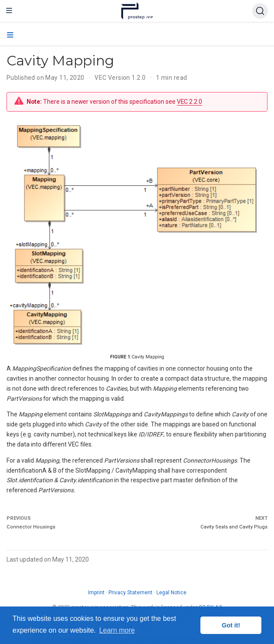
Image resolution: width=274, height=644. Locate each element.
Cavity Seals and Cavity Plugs (234, 527)
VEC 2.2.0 (189, 102)
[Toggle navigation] (9, 11)
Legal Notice (171, 593)
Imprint (96, 593)
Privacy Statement (130, 593)
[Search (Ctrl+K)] (260, 11)
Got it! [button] (231, 625)
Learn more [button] (117, 630)
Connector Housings (31, 527)
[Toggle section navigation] (10, 35)
